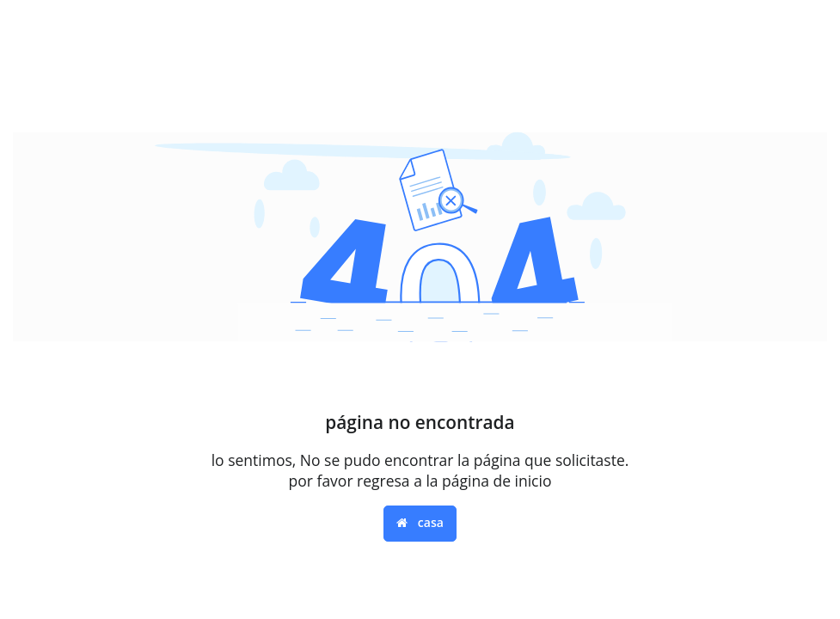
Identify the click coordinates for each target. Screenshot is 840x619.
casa (420, 522)
